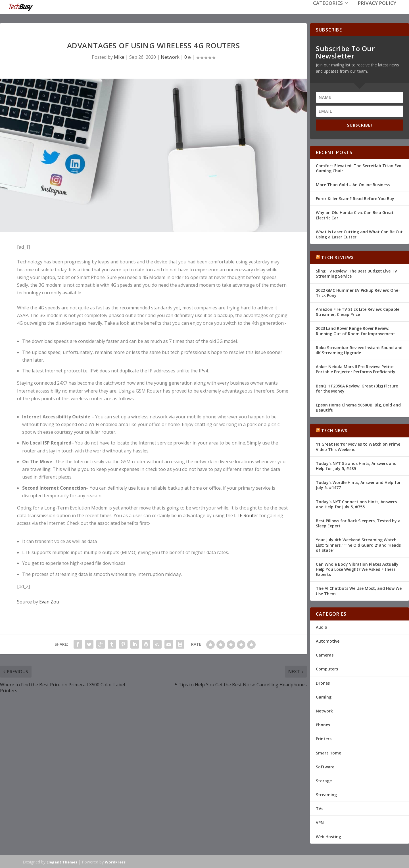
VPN (320, 822)
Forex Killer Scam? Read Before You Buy (355, 198)
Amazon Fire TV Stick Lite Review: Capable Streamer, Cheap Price (358, 311)
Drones (323, 683)
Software (325, 766)
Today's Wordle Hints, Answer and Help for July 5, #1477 (358, 484)
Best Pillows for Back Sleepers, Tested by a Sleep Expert (358, 523)
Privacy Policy (377, 12)
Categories (328, 12)
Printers (324, 738)
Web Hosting (328, 836)
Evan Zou (49, 601)
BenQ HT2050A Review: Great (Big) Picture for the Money (357, 388)
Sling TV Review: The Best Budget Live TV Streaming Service (356, 273)
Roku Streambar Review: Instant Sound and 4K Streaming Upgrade (359, 350)
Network (170, 56)
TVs (320, 808)
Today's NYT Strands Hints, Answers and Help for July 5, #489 (356, 465)
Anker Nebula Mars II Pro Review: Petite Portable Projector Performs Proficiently (356, 369)
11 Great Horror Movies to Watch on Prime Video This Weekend (358, 446)
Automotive (328, 640)
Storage (324, 780)
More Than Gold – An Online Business (353, 184)
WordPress (115, 861)
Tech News (334, 430)
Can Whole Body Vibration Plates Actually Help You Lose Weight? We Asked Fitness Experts (357, 569)
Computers (327, 668)
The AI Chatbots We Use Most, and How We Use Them (359, 590)
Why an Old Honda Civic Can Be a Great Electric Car (355, 214)
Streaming (326, 794)
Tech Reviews (337, 257)
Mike (119, 56)
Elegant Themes (62, 861)
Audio (322, 627)
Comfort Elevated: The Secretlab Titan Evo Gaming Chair (359, 168)
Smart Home (328, 752)
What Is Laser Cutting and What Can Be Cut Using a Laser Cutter (359, 234)
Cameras (325, 654)
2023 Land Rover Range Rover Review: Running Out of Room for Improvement (355, 330)
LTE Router (246, 515)
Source (24, 601)
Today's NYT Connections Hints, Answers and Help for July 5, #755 (356, 504)
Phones (323, 724)
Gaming (324, 696)
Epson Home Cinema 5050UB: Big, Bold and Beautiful (358, 407)
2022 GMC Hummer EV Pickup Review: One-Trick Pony (358, 292)
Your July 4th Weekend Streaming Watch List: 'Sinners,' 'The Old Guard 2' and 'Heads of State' (358, 544)
